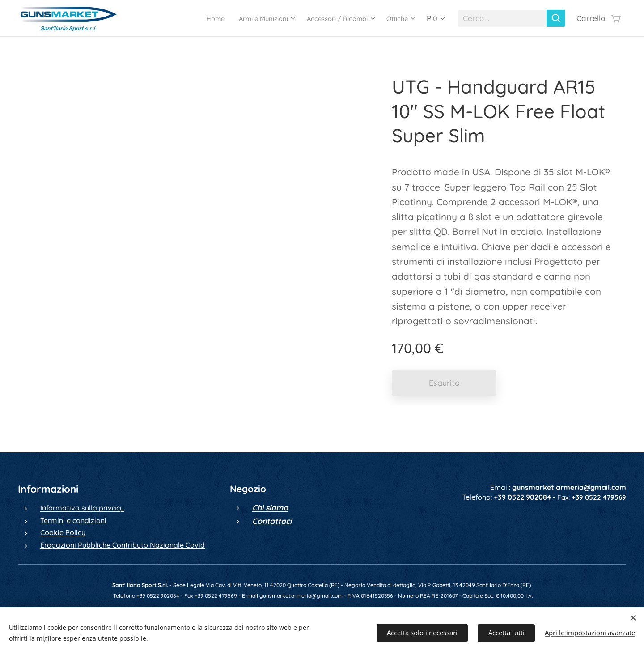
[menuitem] (189, 18)
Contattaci (272, 520)
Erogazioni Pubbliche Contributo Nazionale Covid (123, 544)
